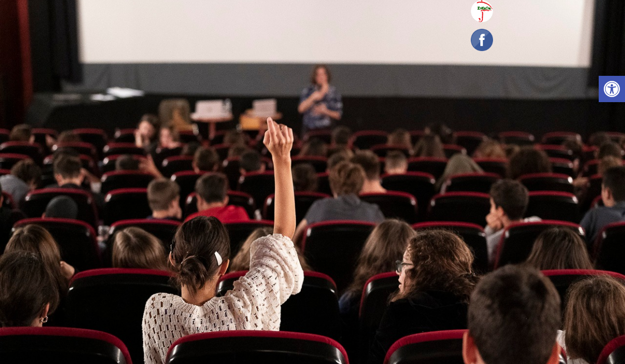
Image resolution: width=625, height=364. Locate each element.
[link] (612, 89)
